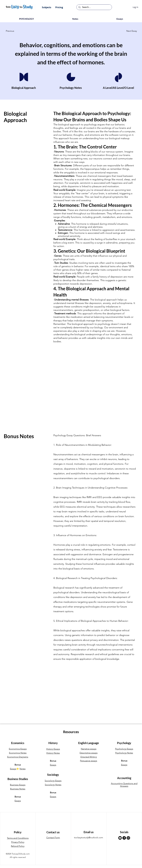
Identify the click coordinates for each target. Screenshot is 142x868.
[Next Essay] (130, 31)
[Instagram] (128, 838)
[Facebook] (124, 838)
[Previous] (15, 31)
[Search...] (94, 7)
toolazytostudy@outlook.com (89, 837)
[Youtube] (120, 838)
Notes (23, 769)
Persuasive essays (89, 761)
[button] (47, 7)
